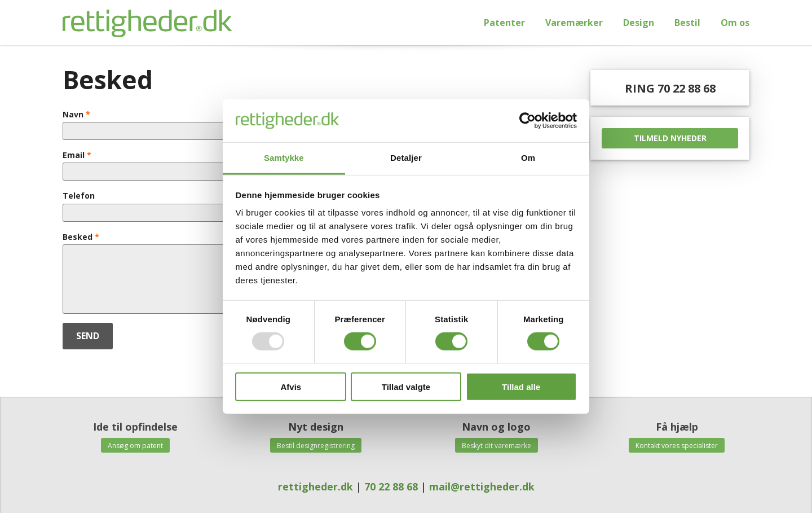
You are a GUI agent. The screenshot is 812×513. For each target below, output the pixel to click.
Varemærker (574, 23)
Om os (735, 23)
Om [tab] (528, 158)
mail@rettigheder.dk (482, 486)
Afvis (291, 386)
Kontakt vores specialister (677, 446)
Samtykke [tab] (284, 158)
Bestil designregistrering (316, 446)
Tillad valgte (406, 386)
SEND (88, 336)
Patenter (504, 23)
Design (639, 23)
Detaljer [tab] (406, 158)
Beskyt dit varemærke (497, 446)
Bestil (687, 23)
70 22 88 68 (391, 486)
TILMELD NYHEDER (670, 138)
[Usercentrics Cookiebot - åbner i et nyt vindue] (528, 121)
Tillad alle (521, 386)
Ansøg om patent (135, 446)
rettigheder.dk (317, 486)
